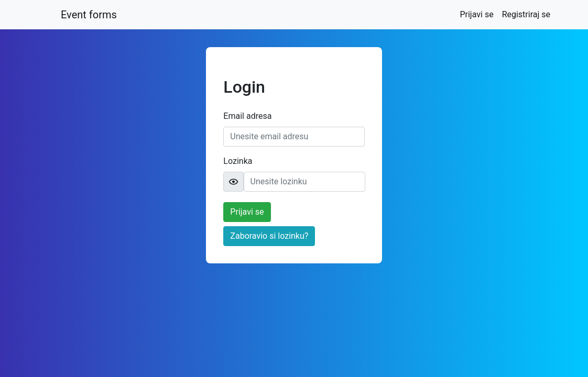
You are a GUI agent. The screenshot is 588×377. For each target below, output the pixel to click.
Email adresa (247, 116)
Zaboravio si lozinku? (269, 236)
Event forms (89, 15)
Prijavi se (478, 14)
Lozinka (238, 161)
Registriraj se (526, 14)
